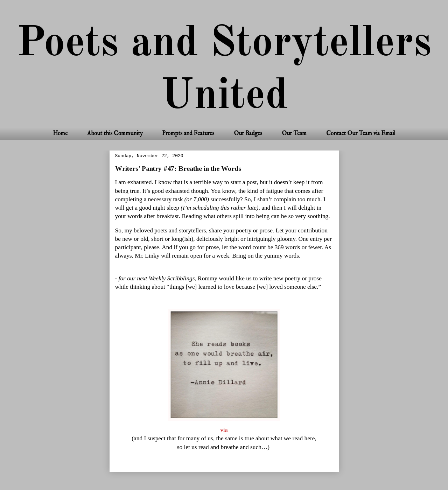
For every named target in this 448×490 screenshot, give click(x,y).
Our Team (294, 133)
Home (60, 133)
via (224, 430)
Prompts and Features (188, 133)
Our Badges (248, 133)
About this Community (115, 133)
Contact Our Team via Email (361, 133)
